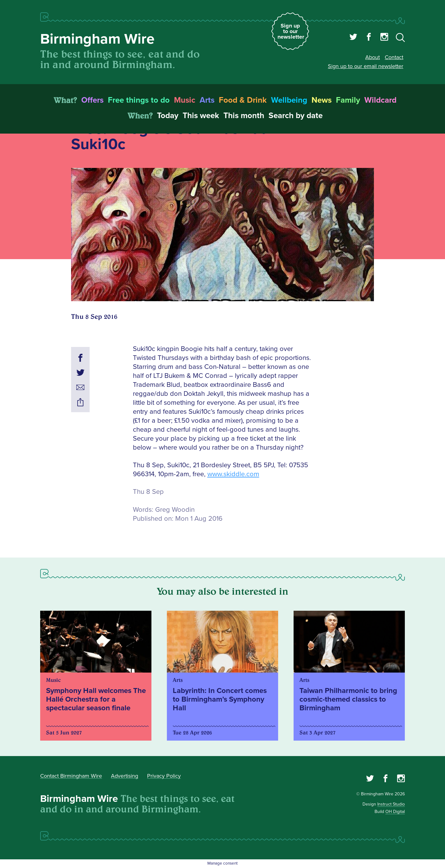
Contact (394, 57)
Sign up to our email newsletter (366, 66)
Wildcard (380, 100)
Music (185, 100)
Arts (207, 100)
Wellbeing (289, 100)
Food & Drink (243, 100)
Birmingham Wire (97, 39)
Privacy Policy (164, 776)
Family (348, 100)
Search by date (296, 116)
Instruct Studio (391, 804)
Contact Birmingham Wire (71, 776)
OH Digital (395, 812)
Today (168, 116)
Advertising (125, 776)
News (322, 100)
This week (201, 116)
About (373, 57)
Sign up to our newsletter (291, 31)
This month (244, 116)
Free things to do (139, 100)
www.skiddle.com (233, 474)
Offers (92, 100)
